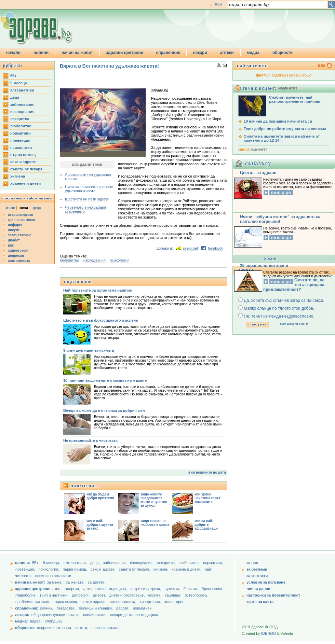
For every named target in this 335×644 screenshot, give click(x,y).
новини (41, 53)
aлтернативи (22, 90)
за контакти (257, 576)
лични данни (258, 589)
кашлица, (173, 595)
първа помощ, (75, 569)
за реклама (257, 569)
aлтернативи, (76, 563)
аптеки (227, 53)
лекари (200, 53)
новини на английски (53, 576)
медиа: (22, 621)
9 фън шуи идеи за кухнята (89, 350)
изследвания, (142, 563)
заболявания (22, 104)
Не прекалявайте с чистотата (90, 440)
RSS (218, 4)
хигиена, (161, 569)
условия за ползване (266, 582)
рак (11, 245)
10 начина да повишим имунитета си (278, 121)
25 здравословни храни (264, 266)
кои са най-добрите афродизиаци (206, 525)
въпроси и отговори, (54, 628)
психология (21, 148)
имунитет (259, 149)
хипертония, (151, 602)
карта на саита (260, 602)
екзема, (156, 595)
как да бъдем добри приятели (100, 496)
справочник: (27, 608)
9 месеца (19, 83)
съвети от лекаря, (135, 569)
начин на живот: (30, 582)
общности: (25, 628)
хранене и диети (25, 183)
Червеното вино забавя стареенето (85, 209)
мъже (10, 208)
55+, (36, 563)
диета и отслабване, (128, 595)
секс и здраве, (104, 569)
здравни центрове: (33, 589)
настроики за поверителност (273, 595)
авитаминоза (19, 261)
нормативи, (213, 563)
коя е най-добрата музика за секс (100, 525)
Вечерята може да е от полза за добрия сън (104, 410)
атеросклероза (20, 215)
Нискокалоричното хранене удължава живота (89, 189)
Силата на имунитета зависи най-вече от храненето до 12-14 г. (282, 138)
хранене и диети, (187, 569)
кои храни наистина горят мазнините (207, 498)
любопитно (21, 126)
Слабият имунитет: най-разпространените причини (295, 99)
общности (283, 53)
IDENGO (269, 633)
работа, (123, 608)
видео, (36, 621)
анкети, (82, 628)
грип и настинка (21, 220)
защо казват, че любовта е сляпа (155, 523)
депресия (16, 256)
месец (294, 75)
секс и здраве (23, 162)
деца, (96, 563)
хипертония (18, 250)
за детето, (97, 582)
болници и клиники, (96, 608)
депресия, (81, 595)
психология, (50, 569)
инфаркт (15, 225)
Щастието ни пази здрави (87, 199)
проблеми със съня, (33, 602)
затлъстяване (19, 235)
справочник (168, 53)
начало (13, 53)
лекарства (20, 119)
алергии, (73, 589)
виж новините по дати (207, 472)
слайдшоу (54, 621)
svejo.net (190, 248)
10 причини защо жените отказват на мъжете (105, 380)
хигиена (18, 176)
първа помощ (23, 155)
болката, (191, 589)
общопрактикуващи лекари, (56, 615)
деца (15, 97)
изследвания (22, 112)
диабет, (100, 595)
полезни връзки (105, 628)
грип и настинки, (55, 595)
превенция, (26, 569)
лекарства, (167, 563)
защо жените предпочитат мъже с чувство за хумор (154, 500)
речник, (47, 608)
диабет (14, 240)
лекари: (22, 615)
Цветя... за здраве (258, 173)
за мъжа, (55, 582)
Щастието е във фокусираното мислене (100, 320)
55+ (14, 76)
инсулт (14, 230)
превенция (20, 140)
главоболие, (26, 595)
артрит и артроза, (146, 589)
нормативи (21, 133)
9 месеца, (52, 563)
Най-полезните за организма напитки (98, 290)
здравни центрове (125, 53)
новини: (23, 563)
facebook (216, 248)
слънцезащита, (123, 602)
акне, (57, 589)
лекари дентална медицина (134, 615)
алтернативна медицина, (106, 589)
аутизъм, (173, 589)
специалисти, (95, 615)
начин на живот (77, 53)
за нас (252, 563)
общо (307, 75)
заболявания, (116, 563)
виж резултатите (294, 324)
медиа (253, 53)
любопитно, (190, 563)
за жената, (75, 582)
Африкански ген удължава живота (88, 177)
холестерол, (175, 602)
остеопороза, (196, 595)
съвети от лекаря (26, 169)
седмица (279, 75)
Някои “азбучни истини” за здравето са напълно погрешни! (280, 219)
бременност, (212, 589)
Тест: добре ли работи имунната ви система (285, 129)
